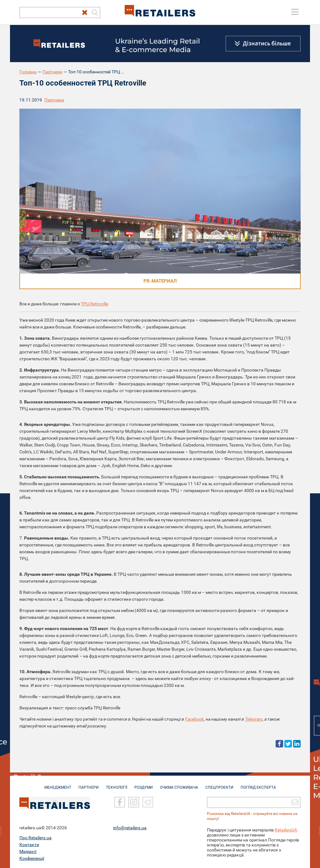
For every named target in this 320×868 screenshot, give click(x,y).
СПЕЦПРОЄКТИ (219, 784)
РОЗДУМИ (144, 784)
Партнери (52, 72)
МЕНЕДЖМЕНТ (58, 784)
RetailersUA (286, 830)
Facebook (194, 719)
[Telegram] (148, 802)
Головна (28, 72)
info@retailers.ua (130, 828)
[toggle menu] (295, 12)
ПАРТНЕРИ (89, 784)
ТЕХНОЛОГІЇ (117, 784)
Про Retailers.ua (35, 838)
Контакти (29, 845)
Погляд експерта (258, 784)
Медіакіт (28, 851)
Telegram (254, 719)
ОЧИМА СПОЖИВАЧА (179, 784)
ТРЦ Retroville (95, 304)
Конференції (32, 858)
